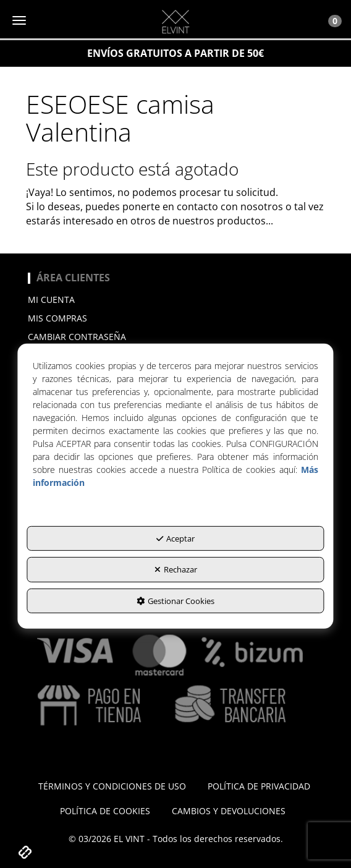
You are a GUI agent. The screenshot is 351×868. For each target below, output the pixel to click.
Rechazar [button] (176, 569)
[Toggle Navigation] (328, 20)
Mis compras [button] (57, 318)
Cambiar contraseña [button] (77, 337)
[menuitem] (175, 300)
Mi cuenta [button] (51, 300)
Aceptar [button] (175, 538)
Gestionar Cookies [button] (175, 601)
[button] (175, 22)
